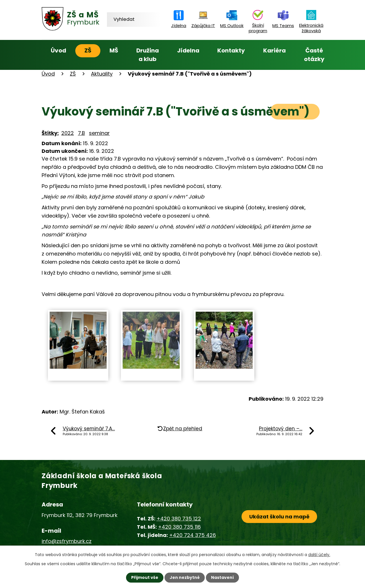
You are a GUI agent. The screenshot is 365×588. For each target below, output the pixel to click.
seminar (99, 133)
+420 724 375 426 (192, 535)
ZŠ (88, 50)
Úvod (58, 50)
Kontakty (231, 50)
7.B (81, 133)
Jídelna (188, 50)
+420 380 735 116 (179, 527)
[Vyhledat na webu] (134, 19)
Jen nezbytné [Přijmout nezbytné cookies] (185, 577)
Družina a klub (148, 55)
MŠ (114, 50)
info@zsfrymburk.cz (67, 541)
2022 (68, 133)
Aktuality (102, 74)
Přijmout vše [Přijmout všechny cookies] (145, 577)
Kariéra (274, 50)
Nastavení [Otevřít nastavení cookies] (222, 577)
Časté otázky (314, 55)
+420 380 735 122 (179, 519)
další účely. (319, 555)
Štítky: (50, 133)
